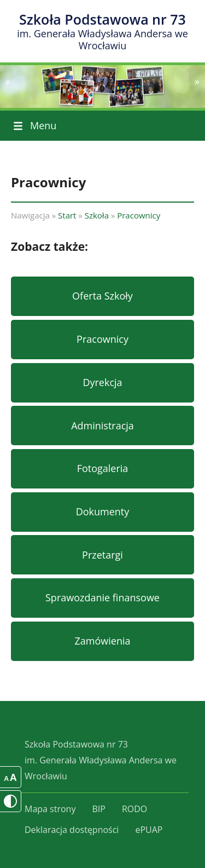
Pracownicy (139, 215)
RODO (134, 809)
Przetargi (102, 555)
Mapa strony (50, 809)
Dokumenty (103, 511)
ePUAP (149, 830)
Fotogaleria (103, 468)
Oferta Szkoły (102, 296)
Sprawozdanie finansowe (102, 597)
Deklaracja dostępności (72, 830)
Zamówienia (103, 641)
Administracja (102, 426)
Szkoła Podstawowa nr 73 (102, 31)
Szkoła (97, 215)
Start (67, 215)
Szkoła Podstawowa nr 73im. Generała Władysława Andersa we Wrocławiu (101, 760)
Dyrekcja (102, 382)
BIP (98, 809)
